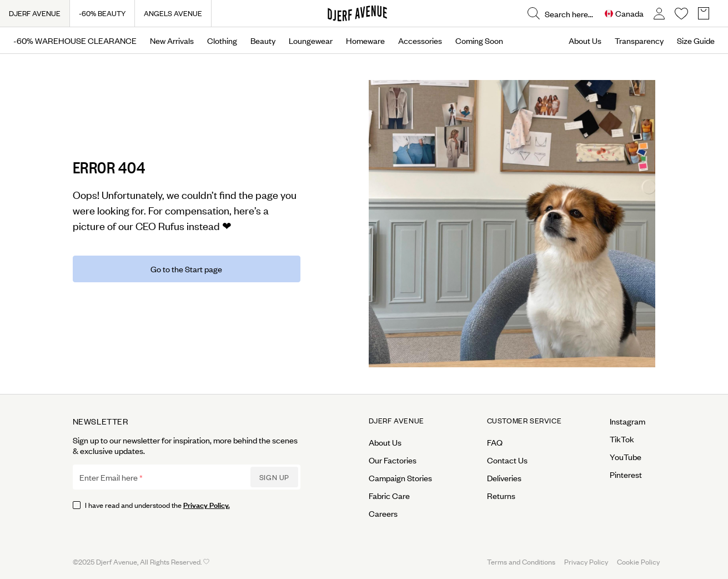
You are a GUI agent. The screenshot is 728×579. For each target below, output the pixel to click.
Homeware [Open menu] (365, 41)
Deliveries (504, 478)
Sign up (274, 477)
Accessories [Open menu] (420, 41)
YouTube (626, 457)
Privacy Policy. (207, 504)
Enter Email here (109, 477)
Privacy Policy (586, 561)
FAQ (495, 442)
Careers (383, 513)
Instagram (627, 421)
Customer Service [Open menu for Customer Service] (524, 421)
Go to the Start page (186, 269)
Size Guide (696, 41)
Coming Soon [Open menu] (479, 41)
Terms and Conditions (521, 561)
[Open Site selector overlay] (624, 14)
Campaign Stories (400, 478)
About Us (585, 41)
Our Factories (393, 460)
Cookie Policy (638, 561)
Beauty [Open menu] (263, 41)
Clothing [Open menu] (222, 41)
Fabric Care (389, 496)
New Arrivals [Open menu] (172, 41)
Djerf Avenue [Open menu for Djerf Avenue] (396, 421)
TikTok (622, 439)
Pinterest (626, 475)
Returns (501, 496)
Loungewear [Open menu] (311, 41)
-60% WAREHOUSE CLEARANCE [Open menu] (75, 41)
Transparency (639, 41)
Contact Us (507, 460)
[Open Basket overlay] (704, 14)
